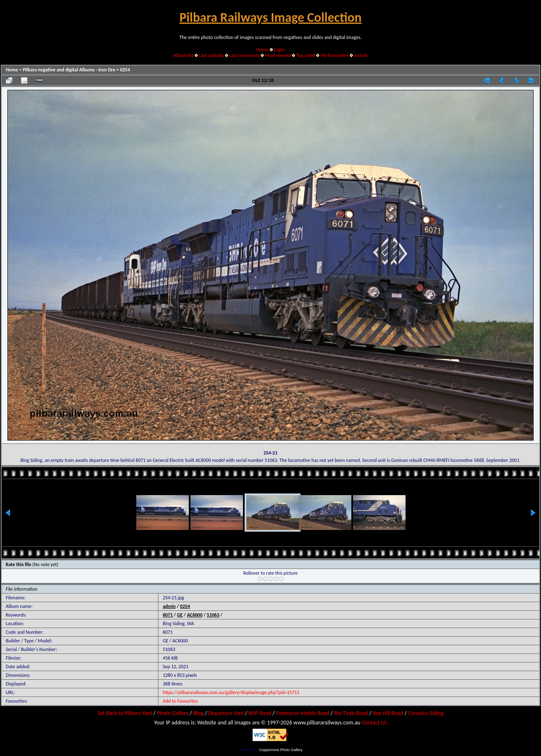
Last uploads (212, 55)
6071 (167, 615)
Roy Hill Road (388, 713)
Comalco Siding (426, 713)
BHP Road (260, 713)
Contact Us (374, 723)
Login (279, 50)
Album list (183, 55)
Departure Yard (226, 713)
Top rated (306, 55)
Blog (198, 713)
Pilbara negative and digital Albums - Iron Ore (69, 70)
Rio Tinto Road (351, 713)
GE (180, 615)
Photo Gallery (173, 713)
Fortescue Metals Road (303, 713)
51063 (213, 615)
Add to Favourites (180, 701)
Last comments (244, 55)
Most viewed (278, 55)
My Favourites (335, 55)
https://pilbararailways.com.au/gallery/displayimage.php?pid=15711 (231, 692)
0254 (125, 70)
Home (262, 50)
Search (361, 55)
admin (169, 606)
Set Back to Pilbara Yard (125, 713)
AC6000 (195, 615)
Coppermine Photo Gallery (281, 750)
